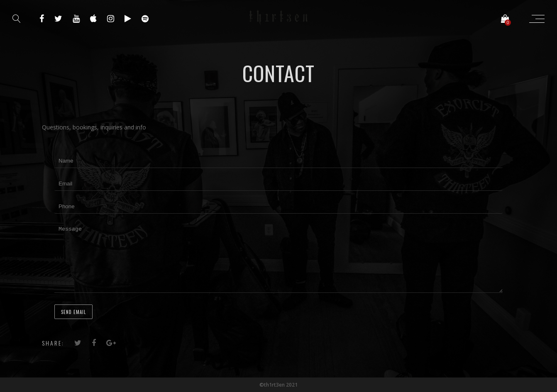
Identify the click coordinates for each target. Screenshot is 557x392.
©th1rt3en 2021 (278, 385)
